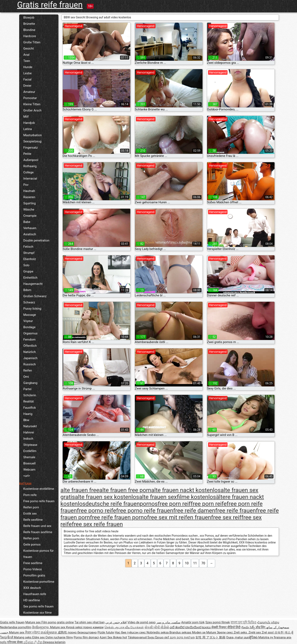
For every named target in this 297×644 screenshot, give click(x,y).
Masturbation (32, 135)
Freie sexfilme (33, 563)
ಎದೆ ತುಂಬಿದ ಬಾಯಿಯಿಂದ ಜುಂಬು (190, 627)
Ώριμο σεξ (163, 637)
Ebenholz (30, 259)
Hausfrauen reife (35, 594)
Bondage (29, 327)
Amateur (29, 92)
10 (187, 563)
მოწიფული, (41, 627)
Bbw (26, 420)
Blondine (29, 30)
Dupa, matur (235, 637)
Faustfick (30, 408)
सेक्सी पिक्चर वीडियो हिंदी (226, 627)
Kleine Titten (32, 104)
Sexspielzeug (32, 141)
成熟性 (63, 632)
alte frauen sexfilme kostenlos (177, 497)
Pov (26, 185)
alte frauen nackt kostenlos (186, 490)
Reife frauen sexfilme (38, 532)
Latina (28, 129)
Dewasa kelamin (54, 642)
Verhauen (30, 228)
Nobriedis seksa (158, 632)
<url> (27, 476)
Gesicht (29, 49)
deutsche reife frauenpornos (121, 504)
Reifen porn (31, 507)
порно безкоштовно (82, 632)
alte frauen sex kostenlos (107, 497)
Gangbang (30, 383)
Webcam (29, 470)
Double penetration (36, 240)
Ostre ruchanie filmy (59, 637)
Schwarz (29, 302)
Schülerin (30, 395)
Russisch (30, 364)
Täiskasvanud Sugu (141, 637)
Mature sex (33, 622)
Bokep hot (120, 637)
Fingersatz (31, 148)
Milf (26, 117)
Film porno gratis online (58, 622)
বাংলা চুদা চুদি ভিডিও (243, 622)
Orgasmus (30, 333)
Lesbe (27, 73)
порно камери (93, 627)
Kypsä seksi (75, 627)
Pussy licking (32, 309)
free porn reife (209, 504)
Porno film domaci (86, 637)
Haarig (28, 414)
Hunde (28, 67)
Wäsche (29, 210)
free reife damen (194, 511)
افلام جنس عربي (116, 622)
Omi (26, 377)
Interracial (30, 179)
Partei (27, 389)
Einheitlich (30, 278)
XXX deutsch (32, 588)
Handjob (29, 123)
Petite (27, 154)
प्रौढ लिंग (261, 627)
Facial (27, 79)
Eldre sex (39, 637)
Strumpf (29, 253)
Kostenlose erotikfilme (39, 489)
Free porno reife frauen (39, 501)
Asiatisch (30, 234)
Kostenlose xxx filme (37, 613)
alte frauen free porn (125, 490)
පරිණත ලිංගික (33, 642)
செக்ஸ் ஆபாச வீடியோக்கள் (124, 627)
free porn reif (174, 504)
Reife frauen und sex (37, 526)
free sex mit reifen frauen (179, 517)
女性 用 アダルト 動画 (210, 637)
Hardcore (30, 36)
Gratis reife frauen (50, 5)
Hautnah (29, 191)
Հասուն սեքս (268, 622)
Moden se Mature (204, 632)
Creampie (30, 216)
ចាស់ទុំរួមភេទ (49, 632)
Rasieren (29, 197)
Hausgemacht (33, 284)
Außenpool (31, 160)
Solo (26, 265)
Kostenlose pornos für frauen (38, 554)
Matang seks (23, 637)
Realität (29, 401)
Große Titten (32, 42)
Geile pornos (32, 545)
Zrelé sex (255, 632)
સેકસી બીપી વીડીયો (157, 627)
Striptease (30, 445)
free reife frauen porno (118, 517)
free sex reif (226, 517)
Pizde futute (106, 632)
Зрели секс (225, 632)
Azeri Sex (106, 637)
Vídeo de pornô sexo (141, 622)
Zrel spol (268, 632)
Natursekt (30, 426)
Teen (27, 61)
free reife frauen (235, 511)
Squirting (29, 203)
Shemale (29, 457)
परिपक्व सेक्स (15, 642)
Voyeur (28, 321)
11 (195, 563)
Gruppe (28, 271)
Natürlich (30, 352)
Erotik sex (30, 514)
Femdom (29, 340)
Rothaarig (30, 166)
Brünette (29, 24)
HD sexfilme (32, 600)
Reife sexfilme (33, 520)
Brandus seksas (181, 632)
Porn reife (30, 495)
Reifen (28, 371)
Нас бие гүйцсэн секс (131, 632)
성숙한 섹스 (283, 632)
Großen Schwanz (35, 296)
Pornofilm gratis (34, 575)
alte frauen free (80, 490)
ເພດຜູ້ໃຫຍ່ (251, 637)
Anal (26, 55)
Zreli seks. (241, 632)
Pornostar (30, 98)
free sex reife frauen (97, 524)
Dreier (27, 86)
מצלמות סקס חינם (182, 637)
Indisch (28, 439)
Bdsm (27, 290)
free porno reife (97, 511)
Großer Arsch (32, 110)
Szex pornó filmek (218, 622)
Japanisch (30, 358)
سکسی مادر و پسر (168, 622)
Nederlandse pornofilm (16, 627)
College (28, 172)
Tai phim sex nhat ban (90, 622)
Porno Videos (32, 569)
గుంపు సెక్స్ (248, 627)
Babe (27, 222)
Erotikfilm (30, 451)
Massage (30, 315)
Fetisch (28, 247)
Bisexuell (29, 463)
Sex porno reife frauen (38, 606)
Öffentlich (30, 346)
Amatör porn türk (193, 622)
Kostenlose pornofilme (39, 582)
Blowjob (29, 18)
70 (203, 563)
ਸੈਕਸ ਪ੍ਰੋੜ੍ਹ (33, 632)
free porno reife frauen (145, 511)
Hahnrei (29, 432)
